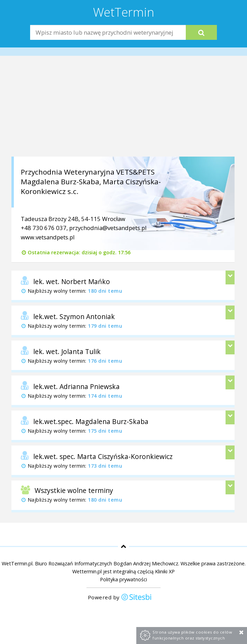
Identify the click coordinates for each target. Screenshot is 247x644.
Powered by (120, 598)
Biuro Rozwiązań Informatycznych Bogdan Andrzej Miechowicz (107, 563)
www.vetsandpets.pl (48, 237)
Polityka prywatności (123, 579)
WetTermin (124, 12)
